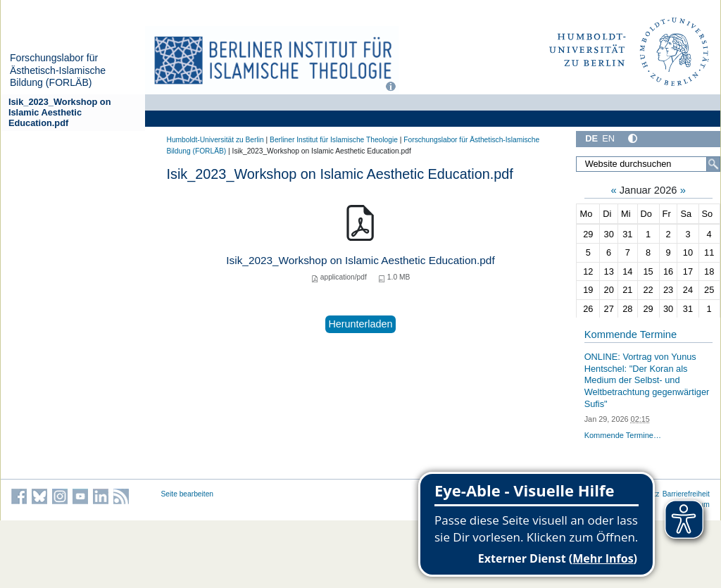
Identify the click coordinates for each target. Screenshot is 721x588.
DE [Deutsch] (591, 138)
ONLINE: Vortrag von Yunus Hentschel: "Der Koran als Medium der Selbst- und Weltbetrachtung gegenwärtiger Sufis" (647, 380)
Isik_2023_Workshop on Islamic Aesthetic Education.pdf (60, 113)
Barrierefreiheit (686, 494)
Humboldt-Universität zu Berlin (215, 140)
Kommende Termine (631, 334)
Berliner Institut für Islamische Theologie (334, 140)
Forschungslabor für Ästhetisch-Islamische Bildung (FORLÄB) (58, 70)
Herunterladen (360, 324)
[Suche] (713, 164)
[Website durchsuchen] (648, 164)
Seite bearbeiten (188, 494)
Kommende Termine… (623, 435)
